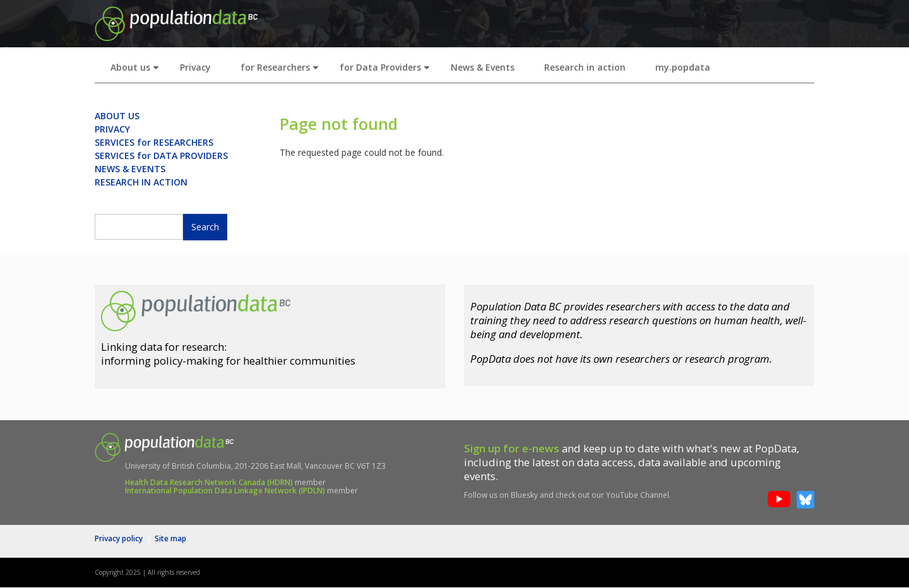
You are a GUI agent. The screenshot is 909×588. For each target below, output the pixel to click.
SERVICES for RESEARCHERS (154, 142)
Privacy (195, 67)
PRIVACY (112, 129)
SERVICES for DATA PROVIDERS (161, 156)
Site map (170, 538)
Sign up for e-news (512, 448)
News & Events (483, 67)
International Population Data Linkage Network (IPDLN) (225, 491)
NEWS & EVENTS (130, 169)
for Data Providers (387, 71)
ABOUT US (117, 116)
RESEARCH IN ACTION (141, 182)
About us (137, 71)
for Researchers (282, 71)
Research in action (585, 67)
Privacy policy (119, 538)
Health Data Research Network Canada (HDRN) (209, 482)
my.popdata (683, 67)
